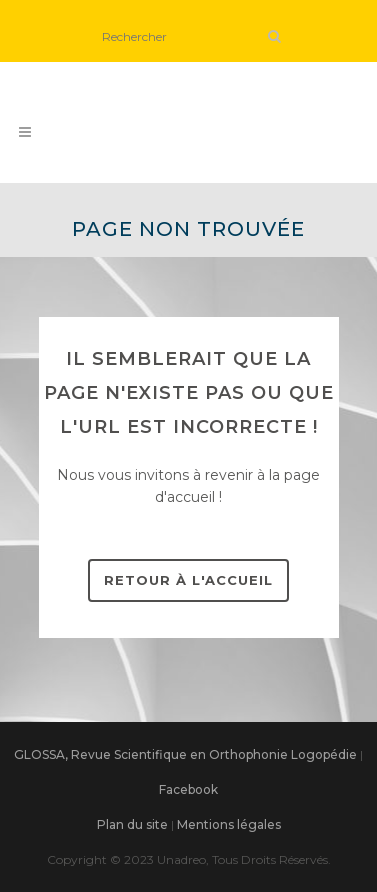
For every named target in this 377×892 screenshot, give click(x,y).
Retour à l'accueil (188, 580)
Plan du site (132, 824)
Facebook (188, 789)
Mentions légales (229, 824)
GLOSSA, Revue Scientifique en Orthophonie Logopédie (185, 754)
